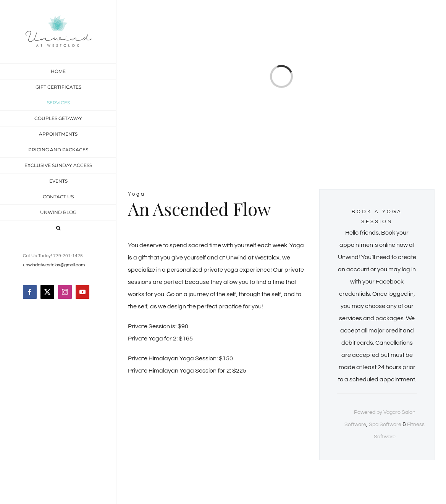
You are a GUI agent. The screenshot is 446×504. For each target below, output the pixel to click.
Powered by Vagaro (377, 412)
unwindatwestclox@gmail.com (54, 265)
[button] (58, 228)
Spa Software (385, 425)
